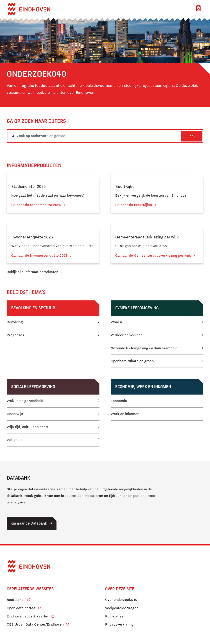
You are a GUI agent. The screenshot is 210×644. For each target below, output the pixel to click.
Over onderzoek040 (121, 600)
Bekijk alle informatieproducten (33, 272)
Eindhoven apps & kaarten (30, 616)
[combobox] (105, 136)
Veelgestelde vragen (122, 608)
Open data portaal (24, 607)
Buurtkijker (18, 599)
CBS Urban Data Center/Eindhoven (35, 624)
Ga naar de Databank (29, 523)
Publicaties (114, 616)
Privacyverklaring (119, 624)
